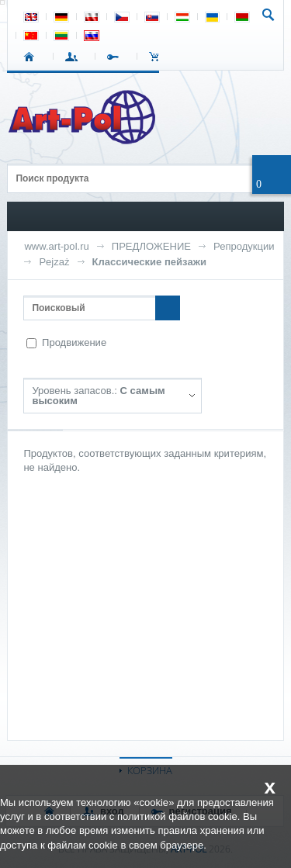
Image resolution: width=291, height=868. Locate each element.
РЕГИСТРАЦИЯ (116, 57)
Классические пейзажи (149, 262)
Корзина (158, 57)
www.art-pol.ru (56, 246)
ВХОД (74, 57)
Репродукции (244, 246)
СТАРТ (32, 57)
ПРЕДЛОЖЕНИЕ (151, 246)
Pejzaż (54, 262)
